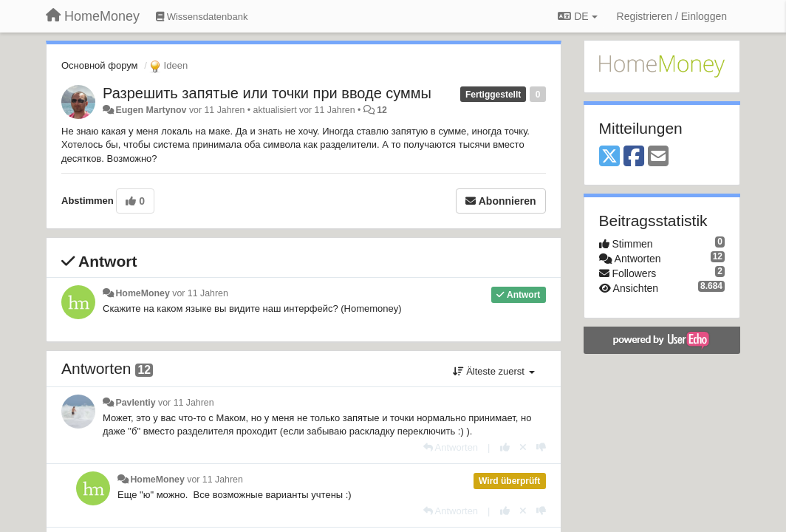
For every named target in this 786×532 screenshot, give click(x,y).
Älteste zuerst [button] (494, 371)
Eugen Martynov (151, 110)
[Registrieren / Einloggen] (672, 16)
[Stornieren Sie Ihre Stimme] (523, 447)
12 (382, 110)
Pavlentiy (135, 403)
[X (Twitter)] (609, 157)
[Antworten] (451, 447)
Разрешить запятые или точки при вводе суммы (267, 93)
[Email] (658, 157)
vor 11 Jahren (200, 293)
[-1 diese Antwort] (541, 447)
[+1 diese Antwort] (505, 447)
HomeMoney (142, 293)
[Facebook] (634, 157)
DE (577, 16)
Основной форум (100, 65)
